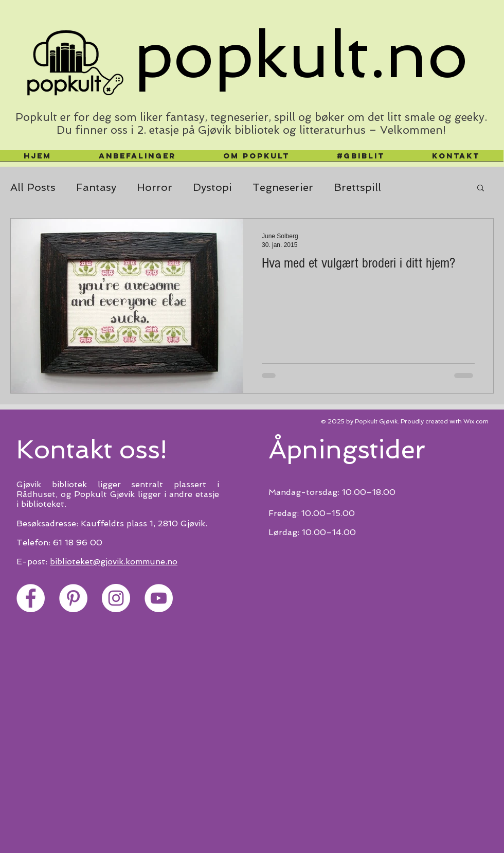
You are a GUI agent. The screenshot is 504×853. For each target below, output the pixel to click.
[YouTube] (159, 598)
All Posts (33, 187)
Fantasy (96, 187)
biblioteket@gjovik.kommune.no (114, 562)
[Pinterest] (73, 598)
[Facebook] (31, 598)
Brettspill (357, 187)
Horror (155, 187)
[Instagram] (116, 598)
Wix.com (476, 421)
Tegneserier (283, 187)
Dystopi (212, 187)
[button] (481, 189)
